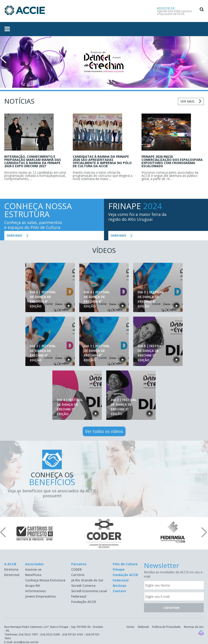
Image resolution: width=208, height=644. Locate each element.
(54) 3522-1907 (28, 634)
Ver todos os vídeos (104, 431)
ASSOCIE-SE (166, 8)
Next (205, 58)
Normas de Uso (194, 627)
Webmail (143, 627)
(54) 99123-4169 (73, 634)
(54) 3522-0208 (50, 634)
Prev (3, 58)
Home (131, 627)
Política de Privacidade (166, 627)
